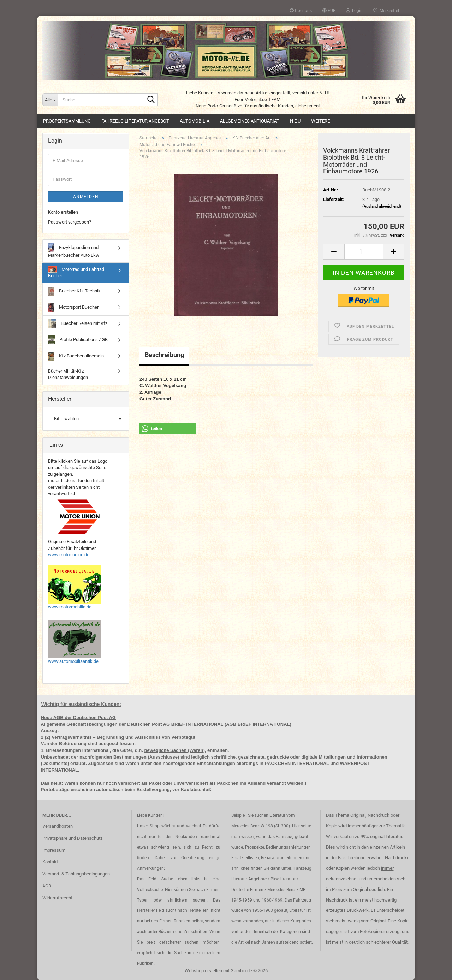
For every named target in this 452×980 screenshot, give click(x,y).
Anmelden (86, 197)
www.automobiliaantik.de (73, 661)
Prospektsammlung (67, 121)
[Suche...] (50, 100)
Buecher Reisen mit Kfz (78, 324)
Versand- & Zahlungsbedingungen (76, 874)
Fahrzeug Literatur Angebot (135, 121)
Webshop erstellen (203, 971)
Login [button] (354, 11)
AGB (47, 886)
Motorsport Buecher (73, 307)
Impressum (54, 850)
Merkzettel (386, 11)
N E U (295, 121)
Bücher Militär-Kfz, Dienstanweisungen (68, 374)
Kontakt (50, 862)
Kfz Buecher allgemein (76, 356)
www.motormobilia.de (70, 607)
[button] (329, 11)
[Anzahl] (364, 252)
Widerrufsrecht (57, 898)
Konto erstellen (63, 212)
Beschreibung (164, 355)
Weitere (320, 121)
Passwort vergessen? (70, 222)
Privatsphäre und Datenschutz (72, 838)
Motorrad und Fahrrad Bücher (76, 272)
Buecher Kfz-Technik (74, 291)
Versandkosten (58, 826)
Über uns (301, 11)
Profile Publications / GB (78, 340)
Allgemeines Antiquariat (250, 121)
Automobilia (195, 121)
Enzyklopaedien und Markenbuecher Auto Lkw (74, 251)
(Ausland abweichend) (382, 206)
